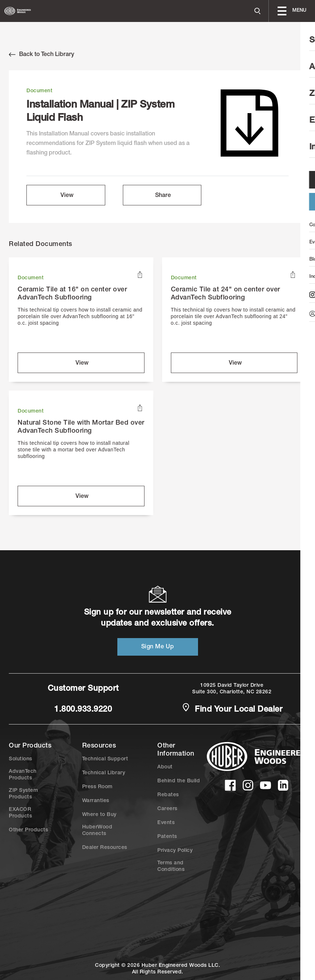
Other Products (28, 830)
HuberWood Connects (97, 831)
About (165, 767)
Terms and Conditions (171, 867)
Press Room (97, 787)
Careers (167, 809)
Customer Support (83, 689)
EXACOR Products (20, 813)
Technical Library (104, 773)
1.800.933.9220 (83, 710)
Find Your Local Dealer (232, 709)
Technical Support (105, 759)
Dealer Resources (105, 848)
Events (166, 823)
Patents (167, 837)
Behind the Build (179, 781)
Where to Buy (99, 815)
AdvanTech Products (23, 775)
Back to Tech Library (41, 55)
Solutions (21, 759)
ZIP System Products (23, 794)
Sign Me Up (158, 647)
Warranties (96, 801)
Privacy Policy (175, 851)
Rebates (168, 795)
